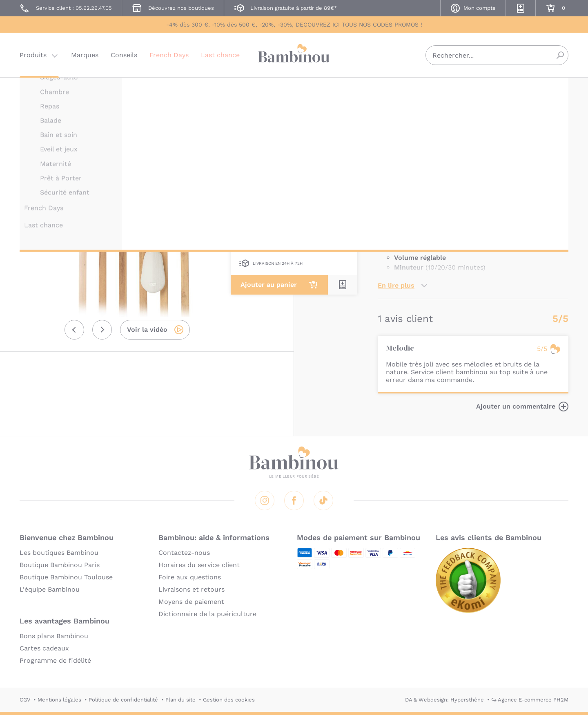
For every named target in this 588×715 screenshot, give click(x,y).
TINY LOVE (392, 89)
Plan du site (180, 700)
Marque (440, 172)
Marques (85, 55)
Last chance (220, 55)
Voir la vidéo (147, 330)
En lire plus (396, 285)
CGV (25, 700)
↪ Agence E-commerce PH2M (530, 700)
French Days (169, 55)
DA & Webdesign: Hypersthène (444, 700)
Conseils (124, 55)
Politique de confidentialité (123, 700)
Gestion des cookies (229, 700)
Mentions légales (59, 700)
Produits (33, 55)
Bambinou (294, 54)
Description (397, 172)
